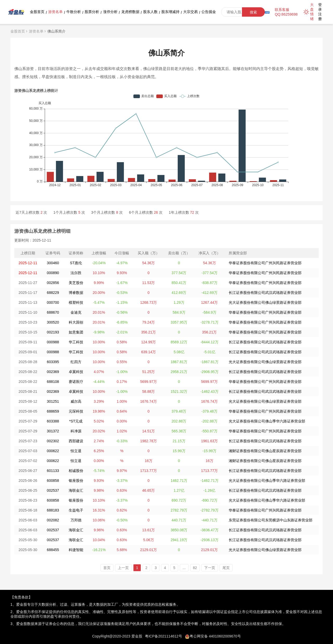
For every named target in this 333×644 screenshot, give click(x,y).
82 (195, 568)
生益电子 (76, 510)
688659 (53, 411)
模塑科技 (76, 302)
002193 (53, 332)
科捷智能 (76, 550)
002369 (53, 372)
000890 (53, 273)
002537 (53, 490)
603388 (53, 421)
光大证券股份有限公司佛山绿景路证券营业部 (265, 302)
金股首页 (37, 12)
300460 (53, 263)
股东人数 (150, 12)
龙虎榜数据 (130, 12)
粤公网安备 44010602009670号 (215, 636)
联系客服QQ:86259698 (286, 12)
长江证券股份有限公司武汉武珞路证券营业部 (265, 293)
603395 (53, 362)
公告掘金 (209, 12)
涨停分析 (110, 12)
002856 (53, 283)
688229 (53, 293)
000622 (53, 451)
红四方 (76, 362)
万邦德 (76, 520)
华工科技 (76, 342)
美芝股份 (76, 283)
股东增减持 (170, 12)
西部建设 (76, 441)
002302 (53, 441)
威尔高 (76, 401)
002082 (53, 520)
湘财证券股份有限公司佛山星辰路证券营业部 (265, 451)
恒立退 (76, 451)
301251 (53, 401)
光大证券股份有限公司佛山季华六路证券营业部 (267, 421)
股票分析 (92, 12)
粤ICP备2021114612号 (164, 636)
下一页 (210, 568)
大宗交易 (190, 12)
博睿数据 (76, 293)
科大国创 (76, 322)
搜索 (253, 12)
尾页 (226, 568)
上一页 (123, 568)
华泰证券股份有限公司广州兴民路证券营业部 (265, 263)
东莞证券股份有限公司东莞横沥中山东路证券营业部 (271, 520)
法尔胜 (76, 273)
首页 (107, 568)
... (184, 568)
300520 (53, 322)
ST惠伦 (76, 263)
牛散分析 (74, 12)
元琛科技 (76, 411)
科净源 (76, 431)
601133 (53, 471)
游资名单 (55, 12)
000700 (53, 302)
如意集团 (76, 332)
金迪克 (76, 312)
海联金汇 (76, 490)
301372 (53, 431)
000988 (53, 342)
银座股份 (76, 481)
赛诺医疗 (76, 382)
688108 (53, 382)
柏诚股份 (76, 471)
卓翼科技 (76, 372)
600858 (53, 481)
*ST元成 (76, 421)
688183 (53, 510)
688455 (53, 550)
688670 (53, 312)
